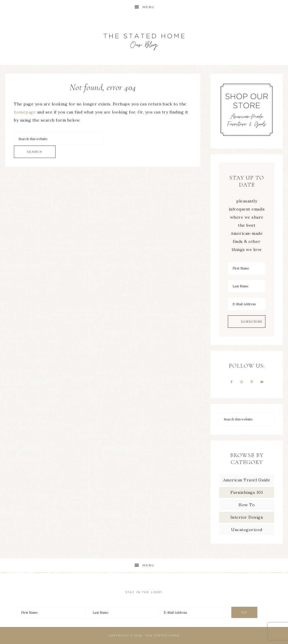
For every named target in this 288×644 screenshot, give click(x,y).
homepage (25, 112)
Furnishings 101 (247, 492)
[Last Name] (247, 286)
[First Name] (247, 268)
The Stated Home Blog (144, 40)
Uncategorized (247, 530)
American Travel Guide (247, 480)
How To (247, 505)
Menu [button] (148, 7)
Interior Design (247, 517)
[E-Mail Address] (247, 304)
